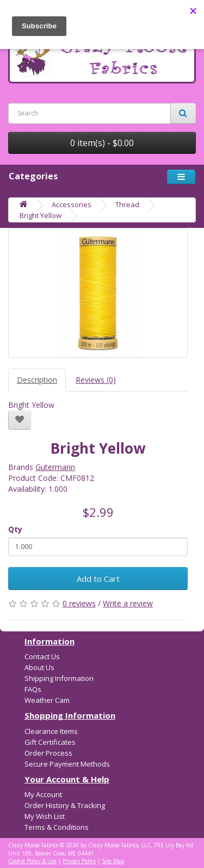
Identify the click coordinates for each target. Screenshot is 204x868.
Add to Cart (98, 578)
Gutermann (55, 467)
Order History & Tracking (65, 805)
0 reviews (79, 603)
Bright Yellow (41, 215)
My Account (43, 794)
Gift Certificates (50, 742)
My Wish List (45, 816)
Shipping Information (59, 678)
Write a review (128, 603)
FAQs (33, 689)
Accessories (72, 204)
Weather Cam (47, 700)
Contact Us (42, 656)
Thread (127, 204)
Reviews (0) (96, 380)
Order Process (48, 753)
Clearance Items (51, 731)
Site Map (113, 861)
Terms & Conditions (57, 827)
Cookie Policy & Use (32, 861)
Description (37, 380)
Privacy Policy (79, 861)
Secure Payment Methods (67, 764)
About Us (39, 667)
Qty (15, 529)
